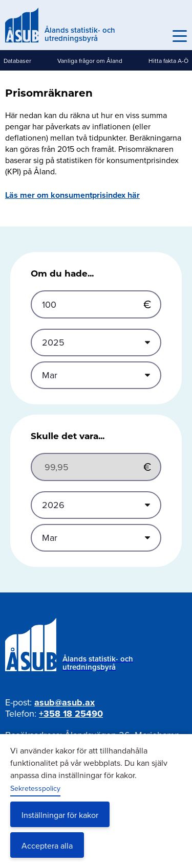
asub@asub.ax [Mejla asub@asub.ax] (65, 702)
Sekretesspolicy (35, 788)
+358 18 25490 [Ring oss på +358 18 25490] (71, 714)
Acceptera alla (47, 846)
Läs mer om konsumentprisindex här (72, 195)
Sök (157, 36)
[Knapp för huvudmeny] (180, 36)
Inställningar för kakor (60, 815)
